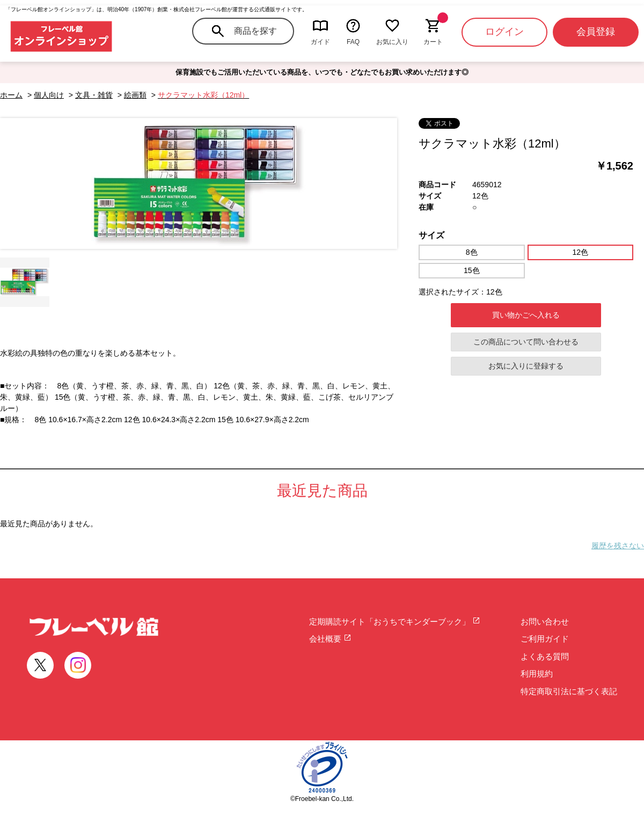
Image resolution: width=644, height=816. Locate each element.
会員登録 (596, 32)
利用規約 (537, 674)
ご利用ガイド (545, 639)
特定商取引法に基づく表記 (569, 691)
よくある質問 (545, 656)
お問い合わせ (545, 622)
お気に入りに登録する (526, 366)
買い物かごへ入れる (526, 315)
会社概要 (330, 639)
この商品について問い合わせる (526, 342)
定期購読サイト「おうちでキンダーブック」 (395, 622)
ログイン (504, 32)
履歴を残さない (618, 546)
